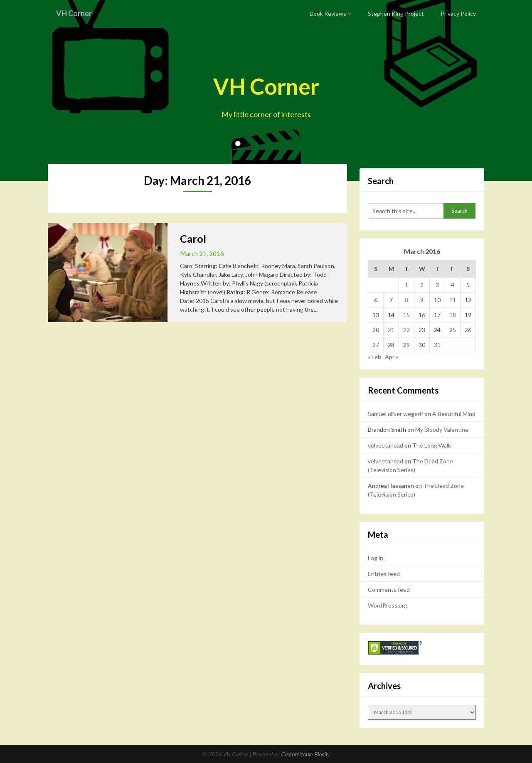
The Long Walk (432, 445)
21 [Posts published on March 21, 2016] (391, 330)
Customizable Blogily (306, 754)
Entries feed (384, 574)
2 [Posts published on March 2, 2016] (422, 285)
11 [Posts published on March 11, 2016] (453, 300)
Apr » (392, 357)
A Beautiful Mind (454, 414)
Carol (193, 239)
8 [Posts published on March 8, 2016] (406, 300)
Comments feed (389, 589)
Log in (376, 558)
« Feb (374, 357)
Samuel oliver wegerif (395, 414)
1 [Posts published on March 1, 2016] (406, 285)
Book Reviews (328, 14)
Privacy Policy (458, 14)
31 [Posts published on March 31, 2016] (437, 345)
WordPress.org (388, 605)
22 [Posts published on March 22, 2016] (406, 330)
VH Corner (76, 13)
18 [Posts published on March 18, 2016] (453, 315)
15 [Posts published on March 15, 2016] (406, 315)
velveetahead (385, 445)
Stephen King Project (396, 14)
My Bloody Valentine (442, 429)
